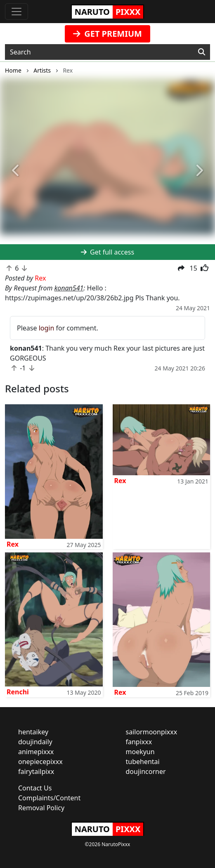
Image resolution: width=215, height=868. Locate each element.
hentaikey (33, 732)
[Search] (202, 52)
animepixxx (36, 752)
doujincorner (146, 771)
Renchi (18, 692)
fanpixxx (139, 742)
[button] (16, 171)
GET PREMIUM (107, 34)
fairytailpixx (36, 771)
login (47, 328)
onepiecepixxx (40, 762)
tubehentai (143, 762)
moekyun (140, 752)
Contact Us (35, 788)
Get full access (107, 252)
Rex (13, 544)
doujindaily (35, 742)
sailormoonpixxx (152, 732)
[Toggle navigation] (17, 12)
